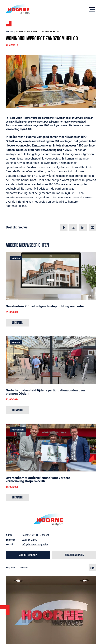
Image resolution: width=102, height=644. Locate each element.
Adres (9, 535)
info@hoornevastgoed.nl (35, 545)
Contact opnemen (28, 555)
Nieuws (10, 32)
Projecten (11, 567)
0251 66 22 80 (29, 540)
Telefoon (11, 540)
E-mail (9, 545)
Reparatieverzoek (74, 555)
